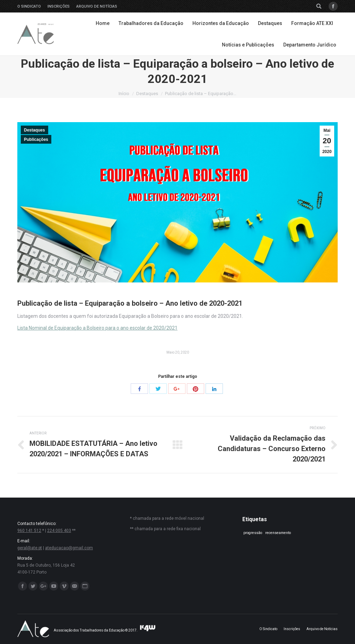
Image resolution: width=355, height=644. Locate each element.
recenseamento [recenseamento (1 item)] (278, 533)
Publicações (36, 139)
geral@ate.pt (30, 548)
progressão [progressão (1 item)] (253, 533)
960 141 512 (29, 531)
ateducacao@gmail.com (69, 548)
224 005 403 (59, 531)
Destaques (147, 94)
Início (124, 94)
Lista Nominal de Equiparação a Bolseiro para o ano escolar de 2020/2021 (97, 328)
